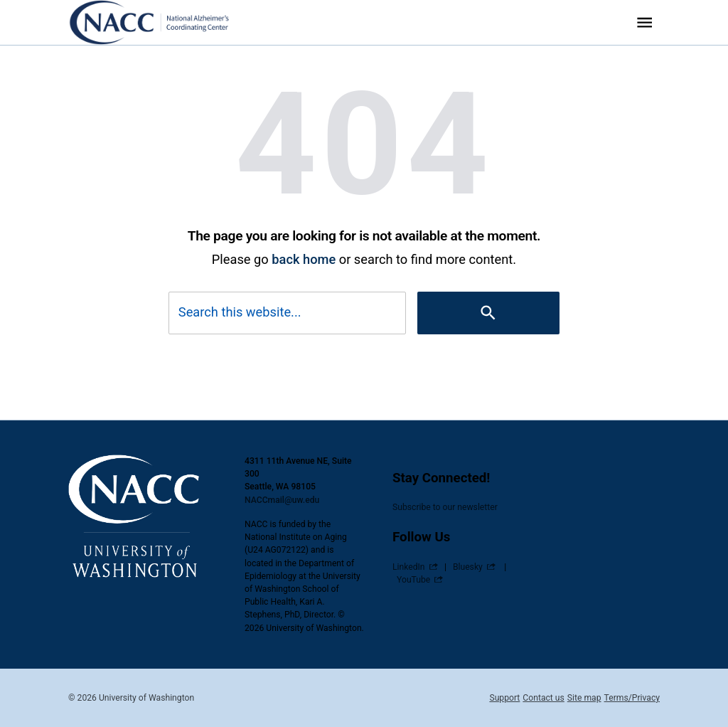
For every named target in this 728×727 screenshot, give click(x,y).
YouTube (413, 580)
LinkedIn (409, 567)
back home (304, 259)
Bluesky (468, 567)
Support (504, 698)
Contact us (543, 698)
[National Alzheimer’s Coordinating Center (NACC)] (159, 22)
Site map (584, 698)
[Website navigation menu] (644, 22)
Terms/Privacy (632, 698)
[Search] (488, 313)
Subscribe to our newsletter (445, 507)
